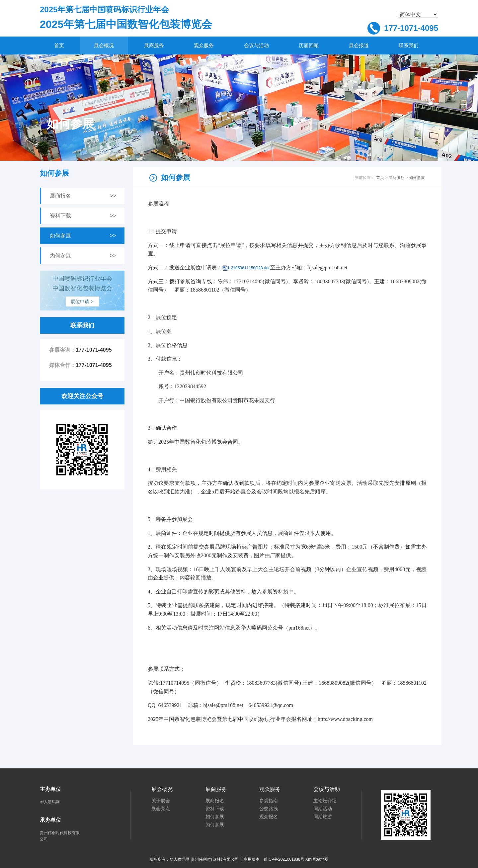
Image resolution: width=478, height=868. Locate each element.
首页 (59, 45)
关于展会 (161, 801)
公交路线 (269, 809)
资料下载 (215, 809)
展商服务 (154, 45)
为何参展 (215, 825)
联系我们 (409, 45)
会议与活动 (256, 45)
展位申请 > (82, 302)
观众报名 (269, 817)
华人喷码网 (50, 802)
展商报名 (215, 801)
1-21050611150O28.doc (249, 268)
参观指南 (269, 801)
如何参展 (417, 178)
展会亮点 (161, 809)
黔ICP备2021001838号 (284, 859)
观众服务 (204, 45)
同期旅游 (323, 817)
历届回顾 (309, 45)
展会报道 (359, 45)
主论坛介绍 (325, 801)
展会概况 (104, 45)
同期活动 (323, 809)
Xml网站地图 (317, 859)
